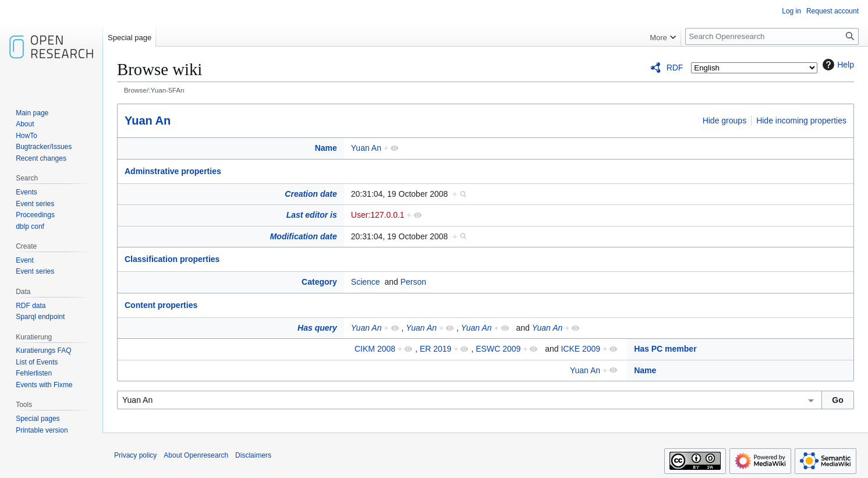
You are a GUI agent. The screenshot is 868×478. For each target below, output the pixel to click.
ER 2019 (435, 349)
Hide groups (725, 121)
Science (366, 282)
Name (326, 148)
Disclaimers (253, 455)
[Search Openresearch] (772, 36)
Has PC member (665, 349)
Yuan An (148, 121)
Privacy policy (135, 455)
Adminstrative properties (173, 171)
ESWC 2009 (498, 349)
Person (413, 282)
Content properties (161, 305)
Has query (317, 328)
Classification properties (172, 259)
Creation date (311, 194)
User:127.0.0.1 (378, 215)
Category (319, 282)
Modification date (304, 236)
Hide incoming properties (801, 121)
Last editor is (312, 215)
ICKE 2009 (580, 349)
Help (837, 65)
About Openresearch (196, 455)
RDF (675, 68)
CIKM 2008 (375, 349)
